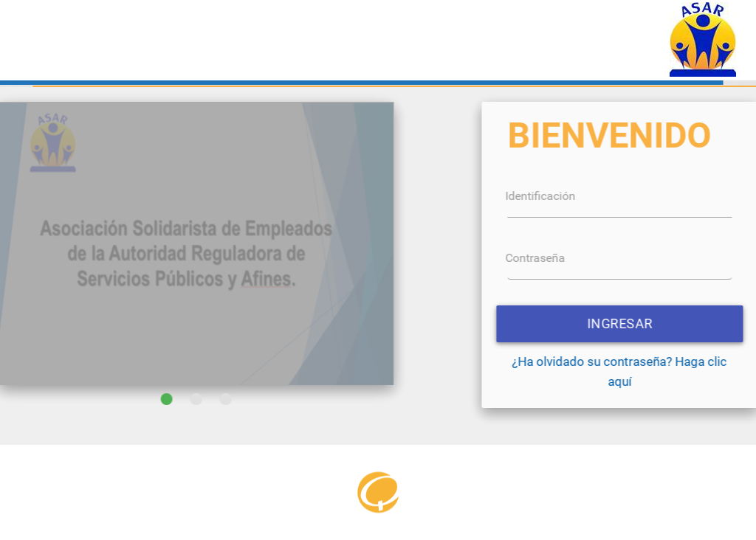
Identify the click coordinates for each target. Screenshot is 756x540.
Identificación (691, 196)
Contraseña (685, 258)
